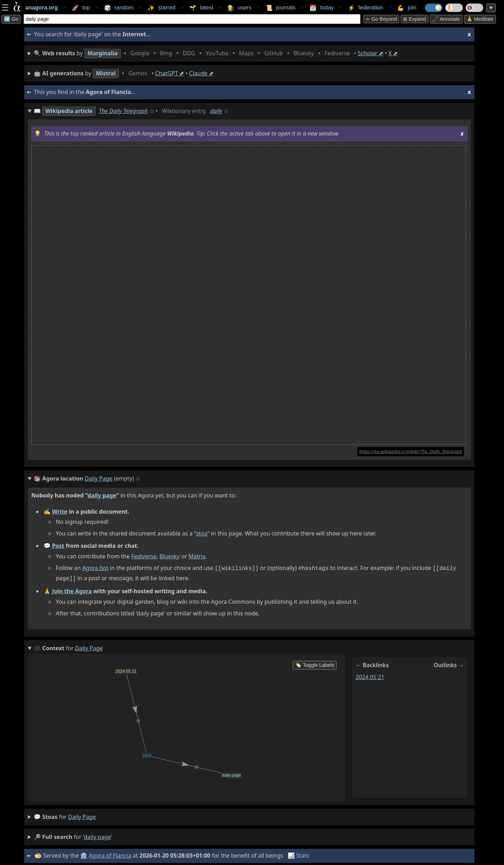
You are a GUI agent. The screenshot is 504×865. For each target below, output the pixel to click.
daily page (102, 495)
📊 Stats (298, 854)
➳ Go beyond (381, 19)
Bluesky (170, 556)
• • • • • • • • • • (216, 53)
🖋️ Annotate (446, 19)
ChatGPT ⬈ (170, 73)
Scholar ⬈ (371, 53)
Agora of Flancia (110, 854)
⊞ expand (414, 19)
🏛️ (84, 854)
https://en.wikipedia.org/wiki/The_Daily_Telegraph (411, 451)
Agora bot (95, 568)
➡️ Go (11, 19)
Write (60, 512)
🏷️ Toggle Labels (315, 664)
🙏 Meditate (480, 19)
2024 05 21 (370, 676)
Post (58, 546)
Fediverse (144, 556)
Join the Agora (72, 590)
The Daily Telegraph (123, 111)
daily (216, 111)
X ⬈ (393, 53)
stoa (202, 533)
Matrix (197, 556)
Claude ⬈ (201, 73)
